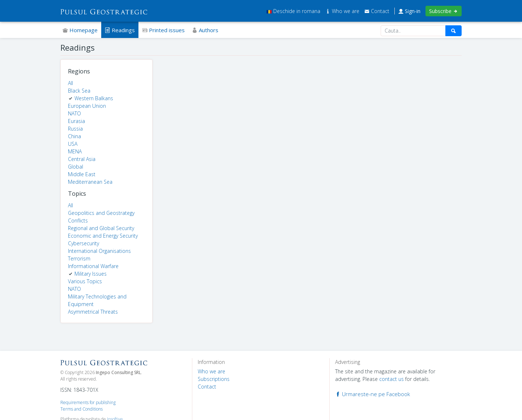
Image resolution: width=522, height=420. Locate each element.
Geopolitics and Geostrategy (101, 213)
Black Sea (79, 91)
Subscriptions (214, 379)
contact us (391, 379)
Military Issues (91, 274)
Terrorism (79, 258)
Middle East (82, 174)
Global (76, 167)
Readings (120, 30)
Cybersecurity (84, 243)
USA (73, 144)
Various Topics (85, 281)
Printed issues (163, 30)
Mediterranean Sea (90, 182)
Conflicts (78, 220)
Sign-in (409, 11)
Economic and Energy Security (103, 236)
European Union (87, 106)
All (70, 83)
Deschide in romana (293, 11)
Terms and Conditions (82, 409)
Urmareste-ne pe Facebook (373, 394)
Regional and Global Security (101, 228)
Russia (75, 129)
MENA (75, 151)
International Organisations (99, 251)
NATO (74, 113)
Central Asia (82, 159)
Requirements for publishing (88, 402)
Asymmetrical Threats (93, 312)
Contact (377, 11)
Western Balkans (94, 98)
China (74, 136)
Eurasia (76, 121)
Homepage (80, 30)
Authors (205, 30)
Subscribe (444, 11)
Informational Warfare (93, 266)
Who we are (343, 11)
